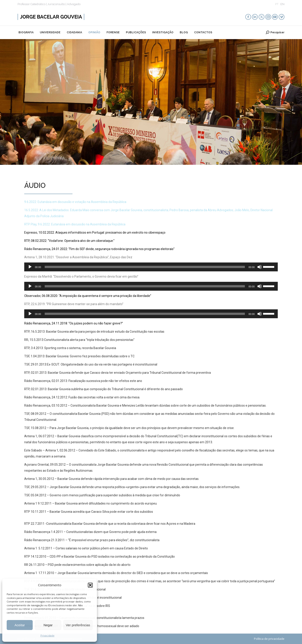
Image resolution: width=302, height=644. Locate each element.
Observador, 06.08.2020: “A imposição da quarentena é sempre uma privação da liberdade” (88, 296)
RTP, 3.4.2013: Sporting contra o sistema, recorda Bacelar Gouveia (70, 348)
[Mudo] (260, 267)
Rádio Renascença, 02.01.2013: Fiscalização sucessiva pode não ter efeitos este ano (83, 381)
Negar (48, 625)
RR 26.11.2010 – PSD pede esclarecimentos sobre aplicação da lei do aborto (77, 565)
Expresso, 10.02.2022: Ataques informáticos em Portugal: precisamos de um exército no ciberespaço (95, 233)
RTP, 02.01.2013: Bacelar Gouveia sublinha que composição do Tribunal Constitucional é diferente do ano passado (104, 389)
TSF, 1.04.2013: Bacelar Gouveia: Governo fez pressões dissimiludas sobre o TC (79, 356)
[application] (151, 267)
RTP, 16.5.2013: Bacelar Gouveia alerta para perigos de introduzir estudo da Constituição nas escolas (94, 332)
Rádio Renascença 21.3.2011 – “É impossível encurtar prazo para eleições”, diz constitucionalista (92, 540)
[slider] (145, 267)
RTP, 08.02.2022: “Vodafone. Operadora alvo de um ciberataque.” (69, 241)
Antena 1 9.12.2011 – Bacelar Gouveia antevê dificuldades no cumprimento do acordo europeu (91, 503)
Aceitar (20, 625)
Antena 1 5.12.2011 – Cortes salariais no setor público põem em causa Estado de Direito (86, 548)
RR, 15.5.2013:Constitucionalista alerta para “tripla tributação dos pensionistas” (80, 340)
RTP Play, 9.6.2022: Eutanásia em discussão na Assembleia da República (75, 224)
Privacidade (47, 635)
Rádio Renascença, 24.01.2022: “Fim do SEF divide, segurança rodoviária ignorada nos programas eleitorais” (99, 249)
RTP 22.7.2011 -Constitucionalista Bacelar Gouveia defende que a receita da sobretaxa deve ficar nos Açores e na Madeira (110, 524)
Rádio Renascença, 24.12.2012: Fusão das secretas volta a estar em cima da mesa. (82, 397)
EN (282, 4)
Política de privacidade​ (269, 639)
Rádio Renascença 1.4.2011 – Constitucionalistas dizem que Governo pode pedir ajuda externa (90, 532)
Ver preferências (78, 625)
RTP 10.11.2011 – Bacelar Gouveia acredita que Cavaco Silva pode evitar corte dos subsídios (89, 512)
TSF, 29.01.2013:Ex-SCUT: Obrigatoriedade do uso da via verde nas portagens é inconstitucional (91, 364)
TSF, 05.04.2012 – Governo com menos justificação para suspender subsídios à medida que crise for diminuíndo (102, 495)
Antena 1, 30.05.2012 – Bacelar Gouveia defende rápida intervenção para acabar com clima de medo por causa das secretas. (112, 479)
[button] (90, 585)
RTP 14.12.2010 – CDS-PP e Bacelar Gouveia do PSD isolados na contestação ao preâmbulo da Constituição (100, 557)
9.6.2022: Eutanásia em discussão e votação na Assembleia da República (75, 202)
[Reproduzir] (30, 267)
